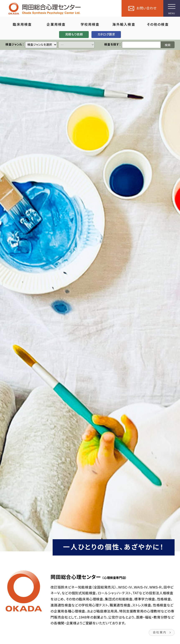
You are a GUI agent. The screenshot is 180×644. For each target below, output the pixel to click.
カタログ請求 (106, 34)
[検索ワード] (141, 45)
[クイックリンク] (41, 45)
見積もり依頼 (74, 34)
